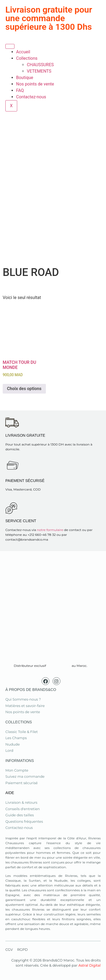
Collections (27, 58)
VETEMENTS (39, 71)
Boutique (25, 78)
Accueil (23, 52)
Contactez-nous (31, 97)
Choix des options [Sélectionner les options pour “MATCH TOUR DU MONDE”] (24, 389)
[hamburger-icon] (10, 46)
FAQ (20, 90)
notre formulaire (50, 530)
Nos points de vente (35, 84)
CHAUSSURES (40, 65)
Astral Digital (89, 965)
